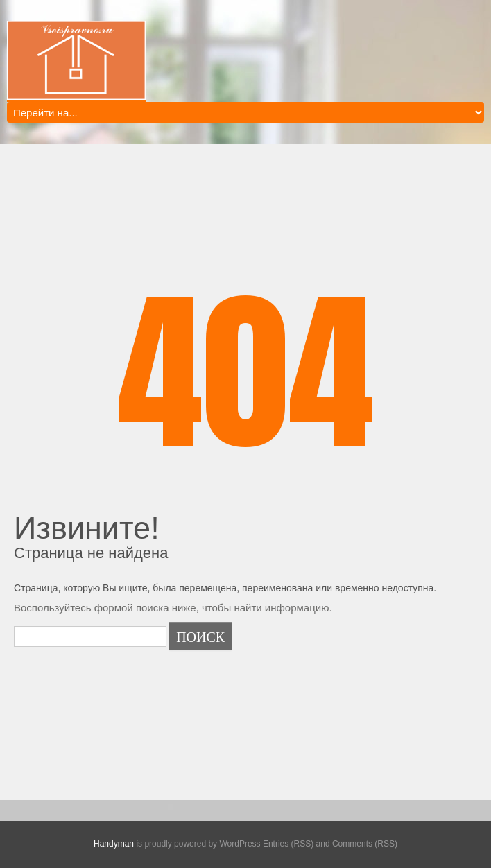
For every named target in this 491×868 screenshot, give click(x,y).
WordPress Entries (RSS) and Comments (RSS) (308, 844)
